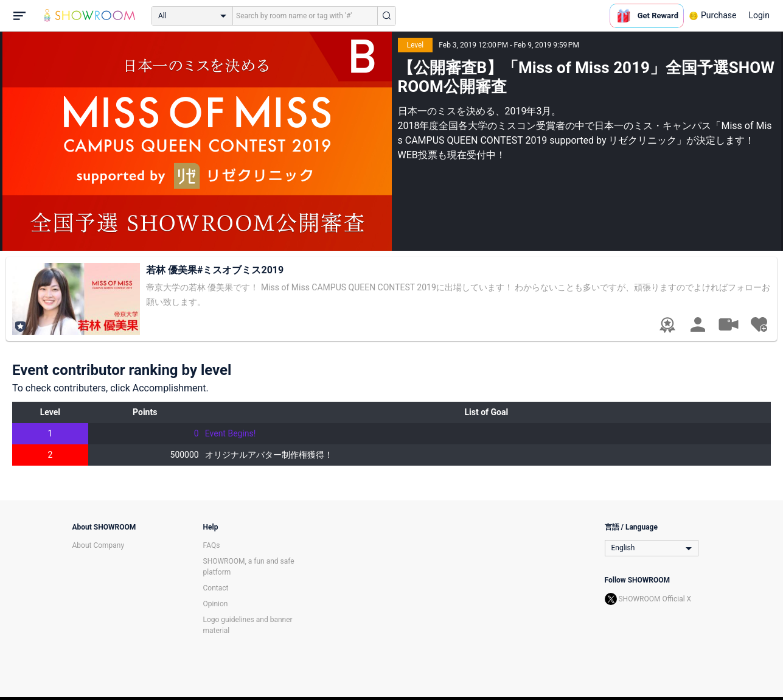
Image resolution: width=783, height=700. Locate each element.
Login (759, 15)
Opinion (216, 604)
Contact (216, 588)
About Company (99, 545)
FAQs (212, 545)
